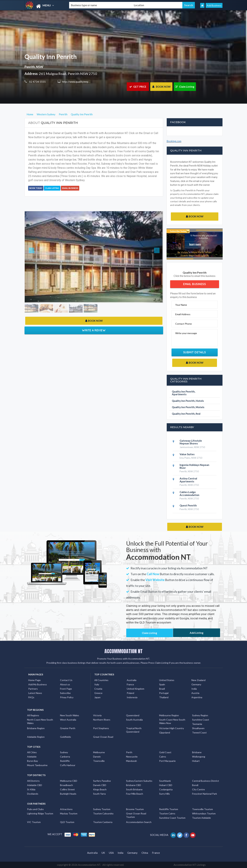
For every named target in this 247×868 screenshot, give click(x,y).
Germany (196, 684)
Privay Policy (67, 697)
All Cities (32, 752)
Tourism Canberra (103, 822)
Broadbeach (66, 785)
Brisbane (197, 752)
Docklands (33, 794)
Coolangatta (166, 789)
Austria (195, 693)
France (130, 684)
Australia (132, 680)
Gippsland (165, 732)
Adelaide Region (36, 737)
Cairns (163, 757)
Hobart (196, 761)
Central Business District (206, 781)
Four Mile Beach (135, 794)
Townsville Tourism (202, 809)
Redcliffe (65, 761)
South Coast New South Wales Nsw (172, 721)
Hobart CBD (166, 785)
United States (167, 680)
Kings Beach (100, 789)
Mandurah (131, 761)
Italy (97, 684)
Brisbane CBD (134, 785)
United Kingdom (136, 689)
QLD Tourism (67, 822)
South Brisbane (134, 789)
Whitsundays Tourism (204, 813)
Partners (33, 689)
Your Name (181, 305)
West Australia (68, 720)
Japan (97, 697)
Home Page (34, 680)
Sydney (64, 752)
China (145, 853)
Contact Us (66, 680)
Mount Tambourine (37, 765)
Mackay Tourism (69, 813)
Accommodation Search (139, 822)
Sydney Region (200, 715)
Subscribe (65, 693)
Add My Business (38, 684)
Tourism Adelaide (201, 818)
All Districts (33, 781)
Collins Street (67, 789)
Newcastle (132, 757)
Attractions (66, 809)
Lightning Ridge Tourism (40, 813)
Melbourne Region (169, 715)
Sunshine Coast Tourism (172, 818)
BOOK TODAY (36, 188)
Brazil (162, 689)
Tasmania (197, 724)
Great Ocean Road (103, 737)
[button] (35, 257)
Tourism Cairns (167, 813)
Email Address (183, 314)
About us (65, 684)
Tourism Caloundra (103, 813)
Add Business (214, 5)
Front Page (66, 689)
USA (111, 853)
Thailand (164, 697)
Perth (129, 752)
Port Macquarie (167, 761)
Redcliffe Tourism (169, 809)
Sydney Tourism (102, 809)
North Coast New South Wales (40, 721)
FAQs (31, 697)
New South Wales (70, 715)
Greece (98, 693)
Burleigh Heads (68, 794)
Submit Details (195, 352)
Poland (130, 693)
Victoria (97, 715)
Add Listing (197, 633)
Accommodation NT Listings (190, 865)
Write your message (186, 333)
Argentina (197, 697)
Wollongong (199, 757)
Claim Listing (185, 87)
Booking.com (174, 141)
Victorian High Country (172, 728)
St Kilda (31, 789)
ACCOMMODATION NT (123, 651)
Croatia (98, 689)
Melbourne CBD (69, 781)
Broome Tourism (135, 809)
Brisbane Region (36, 728)
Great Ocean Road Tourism (136, 815)
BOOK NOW (161, 87)
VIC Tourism (34, 822)
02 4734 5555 (37, 82)
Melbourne (99, 752)
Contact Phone (184, 324)
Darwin (97, 757)
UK (103, 853)
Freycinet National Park (205, 794)
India (194, 689)
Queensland (133, 715)
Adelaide (32, 757)
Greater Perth (68, 728)
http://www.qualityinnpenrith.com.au (83, 82)
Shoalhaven (198, 728)
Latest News (35, 693)
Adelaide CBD (35, 785)
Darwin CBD (100, 785)
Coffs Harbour (68, 765)
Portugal (164, 693)
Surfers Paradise (102, 781)
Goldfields (66, 737)
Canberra (65, 757)
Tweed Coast (199, 732)
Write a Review (94, 330)
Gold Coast (165, 752)
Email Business (70, 188)
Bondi (195, 785)
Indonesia (132, 697)
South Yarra (99, 794)
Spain (162, 684)
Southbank (165, 781)
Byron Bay (33, 761)
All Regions (33, 715)
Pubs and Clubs (35, 809)
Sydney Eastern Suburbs (139, 781)
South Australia (134, 720)
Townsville (99, 761)
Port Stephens (101, 728)
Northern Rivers (102, 720)
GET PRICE (138, 87)
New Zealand (198, 680)
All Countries (101, 680)
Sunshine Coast (201, 720)
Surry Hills (164, 794)
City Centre (198, 789)
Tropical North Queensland (134, 730)
